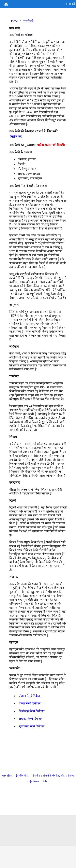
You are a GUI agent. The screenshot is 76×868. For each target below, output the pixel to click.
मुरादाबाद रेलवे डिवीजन (32, 726)
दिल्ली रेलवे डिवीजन (30, 703)
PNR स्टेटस (7, 776)
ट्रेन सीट (36, 776)
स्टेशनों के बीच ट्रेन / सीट (54, 776)
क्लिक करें (16, 137)
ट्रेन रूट (71, 776)
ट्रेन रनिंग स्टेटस (22, 776)
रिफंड (45, 782)
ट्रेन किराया (34, 782)
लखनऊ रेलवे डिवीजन (31, 719)
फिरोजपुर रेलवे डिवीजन (32, 711)
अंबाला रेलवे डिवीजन (30, 696)
